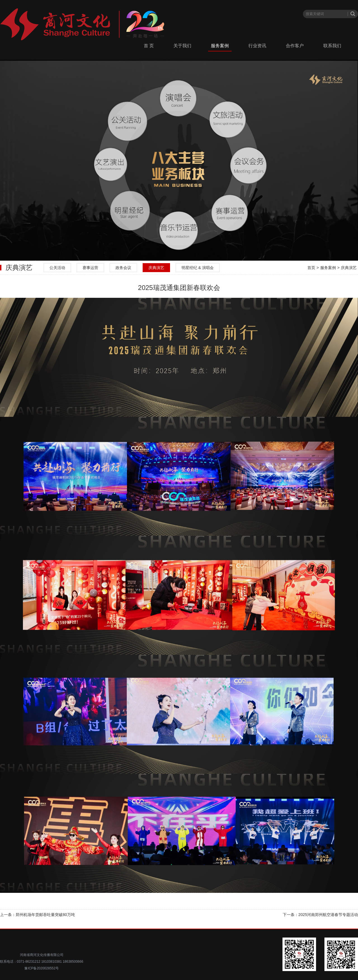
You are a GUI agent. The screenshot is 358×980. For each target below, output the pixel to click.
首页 (311, 268)
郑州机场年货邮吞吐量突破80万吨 (45, 915)
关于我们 (182, 46)
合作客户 (295, 46)
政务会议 (123, 268)
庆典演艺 (156, 268)
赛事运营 (90, 268)
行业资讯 (257, 46)
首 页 (149, 46)
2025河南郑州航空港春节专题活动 (328, 915)
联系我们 (332, 46)
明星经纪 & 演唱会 (198, 268)
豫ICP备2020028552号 (42, 968)
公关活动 (57, 268)
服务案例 (220, 46)
